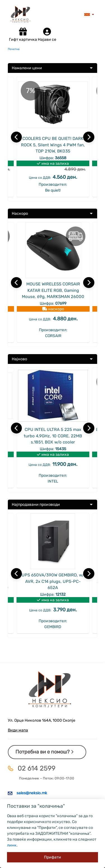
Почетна (14, 49)
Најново (19, 359)
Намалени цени (27, 68)
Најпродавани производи (36, 505)
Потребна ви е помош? (45, 752)
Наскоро (20, 214)
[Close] (53, 857)
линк (12, 845)
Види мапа (18, 730)
